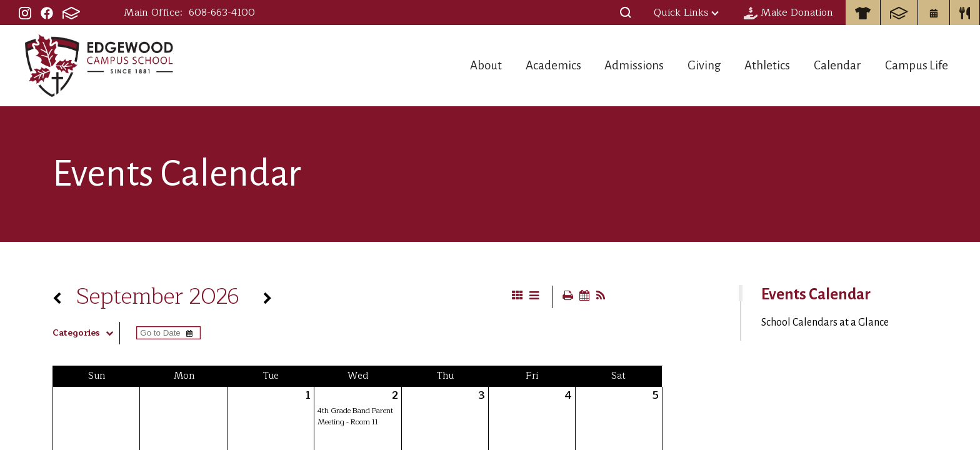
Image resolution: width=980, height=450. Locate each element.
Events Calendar (816, 294)
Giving (683, 65)
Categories (86, 333)
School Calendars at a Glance (825, 322)
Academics (517, 65)
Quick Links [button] (686, 12)
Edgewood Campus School (100, 66)
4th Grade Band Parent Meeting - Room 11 (355, 416)
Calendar (832, 65)
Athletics (754, 65)
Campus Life (918, 65)
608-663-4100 (222, 12)
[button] (626, 12)
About (443, 65)
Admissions (606, 65)
